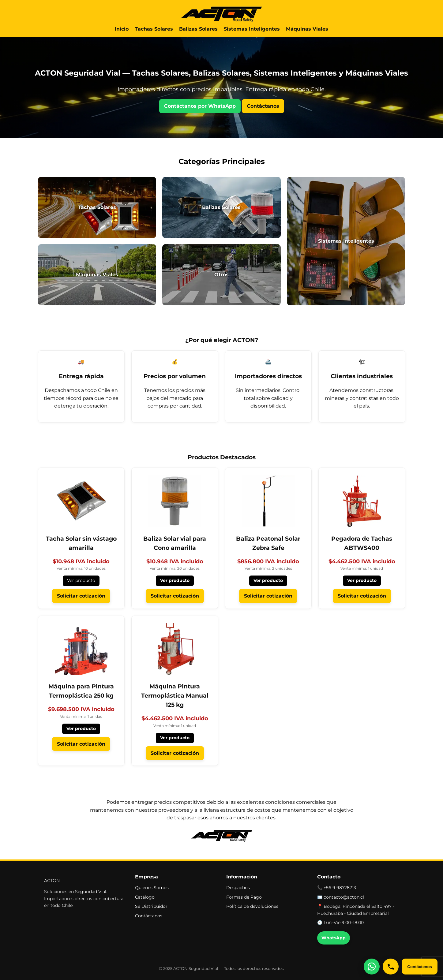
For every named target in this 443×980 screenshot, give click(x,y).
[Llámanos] (391, 967)
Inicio (122, 29)
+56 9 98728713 (340, 888)
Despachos (238, 888)
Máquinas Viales (307, 29)
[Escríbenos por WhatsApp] (372, 967)
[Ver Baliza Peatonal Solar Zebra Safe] (268, 513)
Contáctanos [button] (149, 916)
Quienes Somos (152, 888)
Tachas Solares (154, 29)
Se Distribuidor (151, 906)
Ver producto (81, 580)
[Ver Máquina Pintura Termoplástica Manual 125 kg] (175, 666)
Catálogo (145, 897)
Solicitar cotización (81, 596)
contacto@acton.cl (344, 897)
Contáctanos (263, 106)
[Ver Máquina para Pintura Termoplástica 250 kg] (81, 661)
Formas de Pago (244, 897)
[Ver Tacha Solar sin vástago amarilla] (81, 513)
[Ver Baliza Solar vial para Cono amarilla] (175, 513)
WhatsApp (334, 938)
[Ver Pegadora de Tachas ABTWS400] (362, 513)
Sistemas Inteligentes (252, 29)
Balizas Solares (198, 29)
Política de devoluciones (252, 906)
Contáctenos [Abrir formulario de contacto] (420, 967)
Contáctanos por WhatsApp (200, 106)
